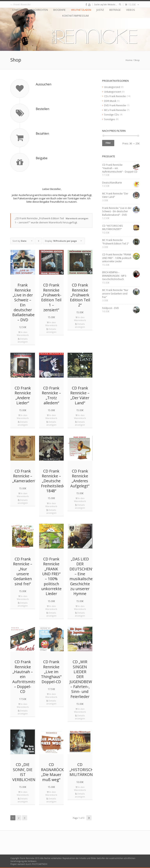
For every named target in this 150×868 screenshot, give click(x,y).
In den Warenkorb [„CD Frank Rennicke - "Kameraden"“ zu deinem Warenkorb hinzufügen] (23, 495)
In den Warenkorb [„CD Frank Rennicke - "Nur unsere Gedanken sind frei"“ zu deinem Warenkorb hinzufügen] (23, 598)
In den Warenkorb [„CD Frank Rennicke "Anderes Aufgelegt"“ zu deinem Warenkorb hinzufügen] (80, 500)
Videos (131, 10)
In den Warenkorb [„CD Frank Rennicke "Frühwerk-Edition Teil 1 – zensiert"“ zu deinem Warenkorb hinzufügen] (51, 324)
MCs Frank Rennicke (115, 110)
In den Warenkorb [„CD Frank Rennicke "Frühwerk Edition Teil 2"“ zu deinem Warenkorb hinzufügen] (80, 319)
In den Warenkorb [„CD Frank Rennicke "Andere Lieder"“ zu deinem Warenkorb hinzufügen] (23, 417)
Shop (137, 60)
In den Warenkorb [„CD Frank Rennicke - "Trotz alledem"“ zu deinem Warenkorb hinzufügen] (51, 417)
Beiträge (115, 10)
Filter (108, 143)
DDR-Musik (110, 101)
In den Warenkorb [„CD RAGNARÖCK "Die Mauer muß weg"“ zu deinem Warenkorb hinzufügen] (51, 793)
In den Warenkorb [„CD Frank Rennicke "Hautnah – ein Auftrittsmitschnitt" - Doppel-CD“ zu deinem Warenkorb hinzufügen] (23, 705)
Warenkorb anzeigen (77, 218)
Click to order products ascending (39, 242)
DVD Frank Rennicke (115, 105)
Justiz (100, 10)
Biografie (59, 10)
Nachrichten (40, 10)
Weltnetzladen (81, 10)
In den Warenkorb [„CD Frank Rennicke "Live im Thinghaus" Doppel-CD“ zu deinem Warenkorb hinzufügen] (51, 695)
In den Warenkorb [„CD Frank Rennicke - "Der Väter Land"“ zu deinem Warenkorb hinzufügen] (80, 417)
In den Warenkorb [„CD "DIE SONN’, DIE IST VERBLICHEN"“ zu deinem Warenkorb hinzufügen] (23, 793)
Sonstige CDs (112, 115)
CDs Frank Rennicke (115, 96)
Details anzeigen (23, 340)
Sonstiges (110, 119)
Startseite (19, 10)
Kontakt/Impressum (75, 16)
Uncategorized (112, 87)
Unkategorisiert (113, 92)
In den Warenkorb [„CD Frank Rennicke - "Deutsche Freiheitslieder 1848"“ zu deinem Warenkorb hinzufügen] (51, 505)
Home (129, 60)
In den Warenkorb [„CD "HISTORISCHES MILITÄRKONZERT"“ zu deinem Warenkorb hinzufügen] (80, 788)
